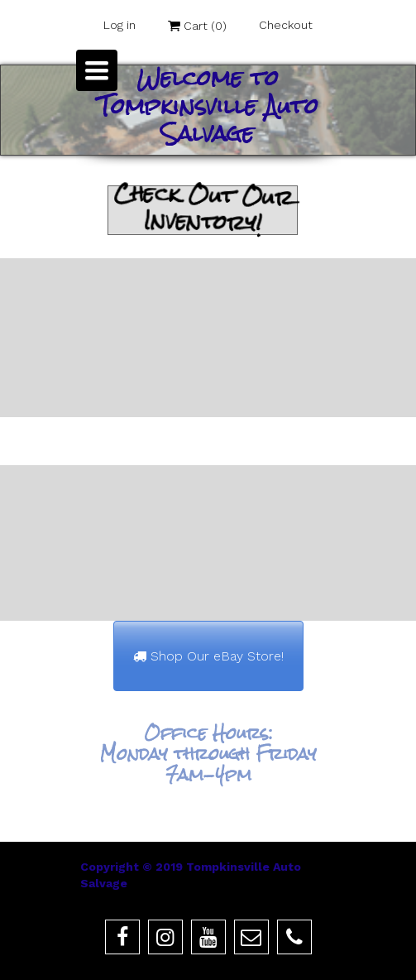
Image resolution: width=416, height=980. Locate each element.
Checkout (286, 25)
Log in (120, 25)
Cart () (197, 26)
